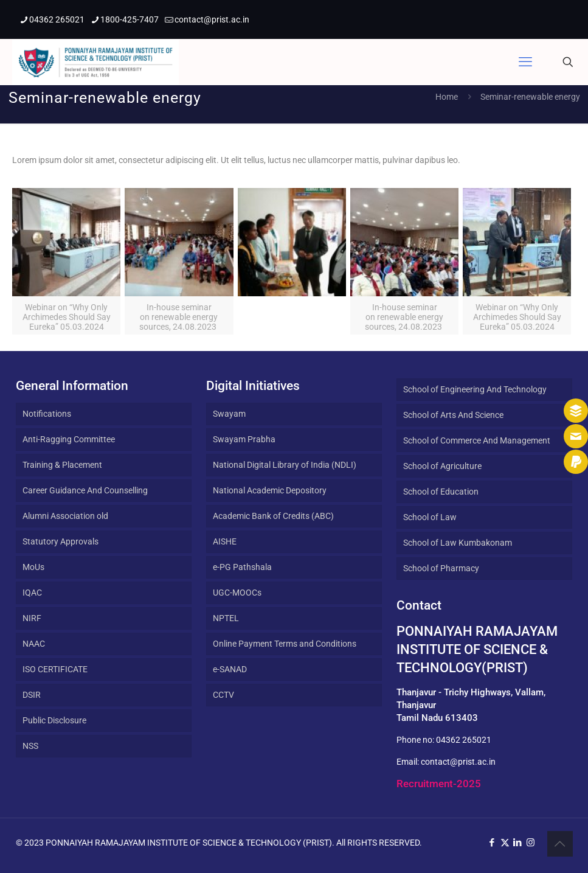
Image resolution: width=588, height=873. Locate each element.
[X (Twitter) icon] (505, 843)
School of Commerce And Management (477, 440)
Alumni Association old (65, 516)
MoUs (33, 567)
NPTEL (226, 618)
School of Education (441, 492)
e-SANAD (230, 669)
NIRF (32, 618)
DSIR (32, 695)
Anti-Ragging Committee (69, 439)
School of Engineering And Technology (475, 389)
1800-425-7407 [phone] (130, 19)
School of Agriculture (442, 466)
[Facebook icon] (492, 843)
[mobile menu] (525, 62)
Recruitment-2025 (439, 784)
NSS (30, 746)
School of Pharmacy (441, 568)
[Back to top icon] (560, 844)
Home (447, 97)
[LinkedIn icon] (518, 843)
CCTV (223, 695)
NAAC (34, 644)
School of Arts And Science (453, 415)
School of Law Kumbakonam (458, 543)
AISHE (225, 541)
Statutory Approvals (61, 541)
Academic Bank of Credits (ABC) (273, 516)
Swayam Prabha (244, 439)
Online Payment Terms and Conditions (285, 644)
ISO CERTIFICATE (55, 669)
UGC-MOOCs (237, 593)
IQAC (32, 593)
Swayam (229, 414)
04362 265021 (464, 740)
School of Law (430, 517)
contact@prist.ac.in (458, 762)
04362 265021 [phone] (57, 19)
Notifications (47, 414)
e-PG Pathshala (242, 567)
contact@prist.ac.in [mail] (212, 19)
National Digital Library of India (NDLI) (285, 465)
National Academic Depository (270, 490)
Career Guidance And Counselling (85, 490)
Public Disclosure (54, 720)
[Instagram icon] (531, 843)
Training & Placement (62, 465)
